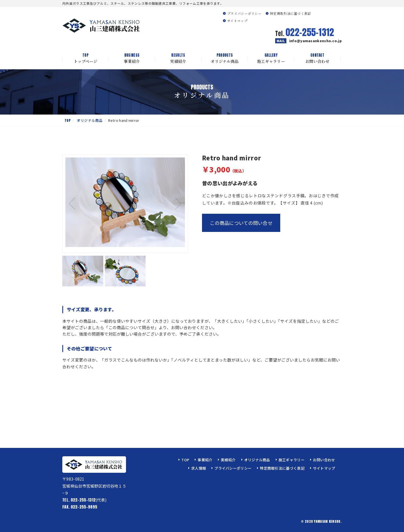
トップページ (85, 58)
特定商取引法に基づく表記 (291, 13)
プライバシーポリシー (244, 13)
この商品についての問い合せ (241, 223)
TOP (68, 120)
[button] (178, 204)
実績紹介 (178, 58)
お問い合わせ (317, 58)
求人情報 (199, 468)
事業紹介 (132, 58)
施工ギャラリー (271, 58)
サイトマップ (237, 21)
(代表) (84, 500)
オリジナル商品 (225, 58)
